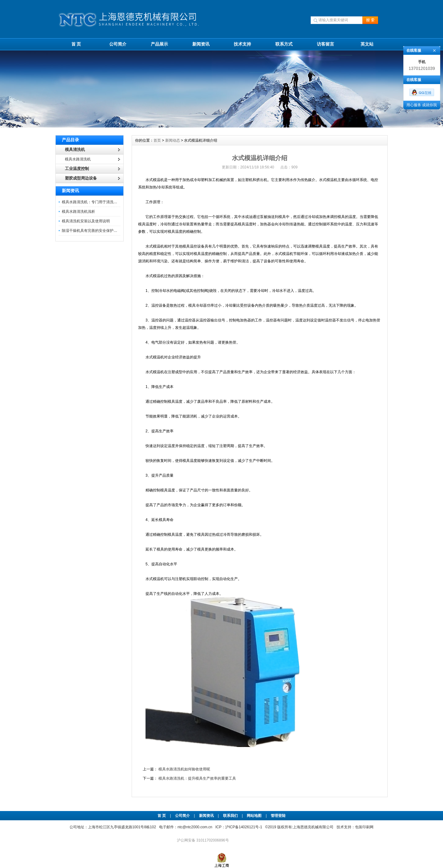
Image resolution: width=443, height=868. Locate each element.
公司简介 (118, 44)
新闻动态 (173, 140)
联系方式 (284, 44)
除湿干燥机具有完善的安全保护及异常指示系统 (101, 231)
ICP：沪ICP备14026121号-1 (239, 827)
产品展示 (159, 44)
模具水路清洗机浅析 (78, 212)
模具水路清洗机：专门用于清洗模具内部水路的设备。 (106, 202)
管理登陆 (278, 816)
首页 (157, 140)
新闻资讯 (201, 44)
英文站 (367, 44)
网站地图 (254, 816)
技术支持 (242, 44)
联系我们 (230, 816)
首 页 (76, 44)
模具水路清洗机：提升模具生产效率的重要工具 (197, 778)
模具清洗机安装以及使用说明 (86, 221)
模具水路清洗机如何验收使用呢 (184, 769)
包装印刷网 (364, 827)
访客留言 (325, 44)
